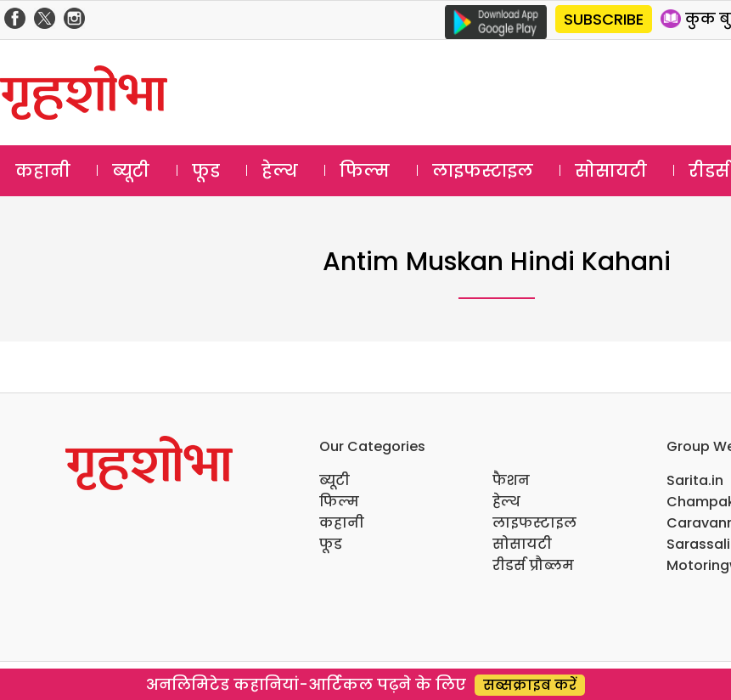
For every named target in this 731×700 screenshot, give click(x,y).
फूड (206, 171)
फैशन (511, 480)
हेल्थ (280, 171)
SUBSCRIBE (604, 19)
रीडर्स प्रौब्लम (533, 565)
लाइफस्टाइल (483, 171)
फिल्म (365, 171)
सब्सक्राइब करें (530, 685)
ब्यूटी (131, 171)
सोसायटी (611, 171)
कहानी (43, 171)
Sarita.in (695, 480)
